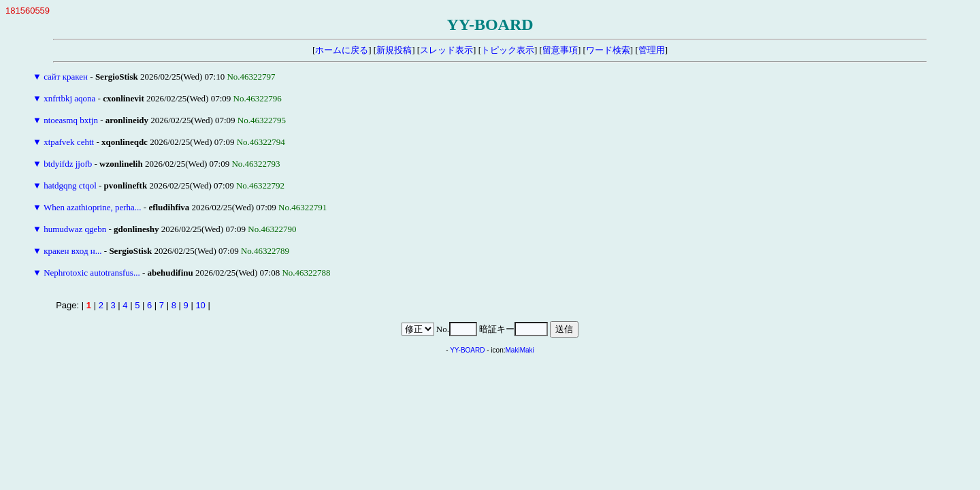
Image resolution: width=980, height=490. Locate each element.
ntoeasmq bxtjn (71, 120)
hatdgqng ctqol (70, 185)
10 (200, 305)
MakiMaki (520, 350)
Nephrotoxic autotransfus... (92, 273)
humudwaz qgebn (75, 229)
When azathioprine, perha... (93, 207)
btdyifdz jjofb (68, 164)
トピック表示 (508, 50)
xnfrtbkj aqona (69, 98)
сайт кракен (66, 77)
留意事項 (560, 50)
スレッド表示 (446, 50)
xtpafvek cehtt (69, 142)
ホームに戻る (342, 50)
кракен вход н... (72, 251)
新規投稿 (394, 50)
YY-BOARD (467, 350)
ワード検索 (608, 50)
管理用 (652, 50)
